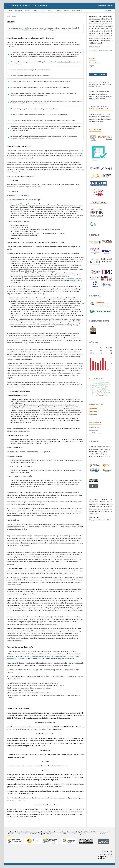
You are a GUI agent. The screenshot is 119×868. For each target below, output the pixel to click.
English (92, 66)
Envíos (67, 11)
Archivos (18, 11)
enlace (102, 92)
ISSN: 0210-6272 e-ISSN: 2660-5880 (101, 50)
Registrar (53, 30)
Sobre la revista (47, 11)
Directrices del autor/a (64, 62)
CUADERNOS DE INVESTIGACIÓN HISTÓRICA (27, 6)
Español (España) (95, 63)
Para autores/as (94, 430)
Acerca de (76, 11)
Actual (9, 11)
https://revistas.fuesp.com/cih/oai (100, 520)
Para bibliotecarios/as (96, 433)
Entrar (110, 6)
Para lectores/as (94, 427)
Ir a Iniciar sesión (28, 30)
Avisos (59, 11)
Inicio (9, 16)
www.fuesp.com (95, 47)
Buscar (108, 11)
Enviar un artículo (98, 74)
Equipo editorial (31, 11)
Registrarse (102, 6)
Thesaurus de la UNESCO (73, 279)
